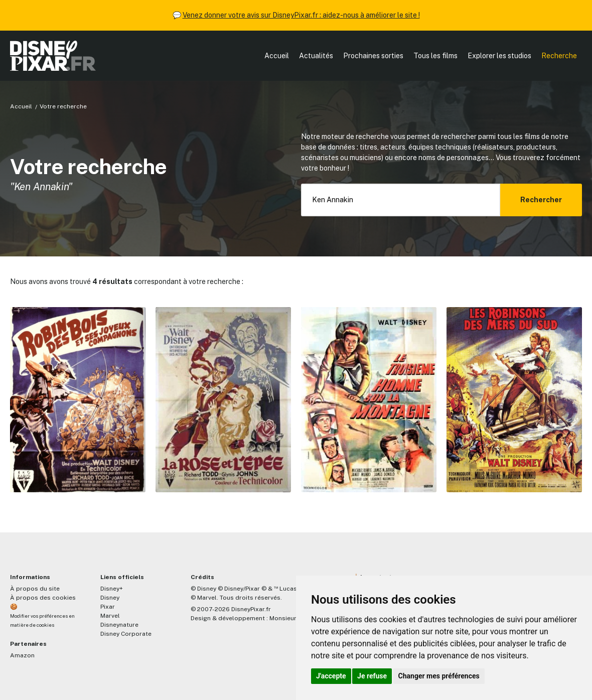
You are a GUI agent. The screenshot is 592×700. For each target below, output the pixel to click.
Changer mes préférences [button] (439, 676)
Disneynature (119, 625)
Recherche (559, 56)
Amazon (22, 655)
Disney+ (112, 589)
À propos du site (35, 589)
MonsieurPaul (289, 618)
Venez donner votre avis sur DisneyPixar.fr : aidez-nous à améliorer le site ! (301, 15)
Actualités (316, 56)
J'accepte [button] (331, 676)
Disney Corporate (126, 634)
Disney (110, 598)
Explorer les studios (499, 56)
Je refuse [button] (372, 676)
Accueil (277, 56)
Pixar (108, 607)
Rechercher (541, 200)
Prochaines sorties (373, 56)
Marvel (110, 616)
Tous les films (435, 56)
